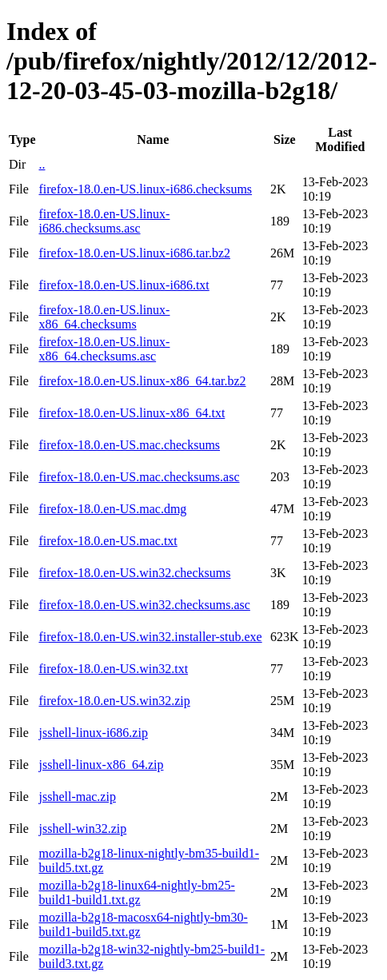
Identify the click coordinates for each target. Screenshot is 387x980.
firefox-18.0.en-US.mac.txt (108, 541)
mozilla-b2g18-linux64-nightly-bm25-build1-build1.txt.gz (136, 892)
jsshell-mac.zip (77, 797)
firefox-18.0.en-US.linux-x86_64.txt (132, 413)
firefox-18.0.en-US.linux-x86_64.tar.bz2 (142, 381)
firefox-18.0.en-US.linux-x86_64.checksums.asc (104, 349)
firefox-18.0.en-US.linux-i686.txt (124, 285)
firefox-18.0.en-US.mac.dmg (112, 509)
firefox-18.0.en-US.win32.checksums (134, 573)
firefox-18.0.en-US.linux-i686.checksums (145, 189)
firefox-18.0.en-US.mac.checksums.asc (139, 477)
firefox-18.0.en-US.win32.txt (113, 669)
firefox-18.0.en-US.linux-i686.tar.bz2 (134, 253)
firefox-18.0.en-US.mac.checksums (129, 445)
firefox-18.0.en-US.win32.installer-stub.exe (150, 637)
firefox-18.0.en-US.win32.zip (114, 701)
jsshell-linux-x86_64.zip (101, 765)
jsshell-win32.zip (82, 829)
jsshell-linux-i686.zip (93, 733)
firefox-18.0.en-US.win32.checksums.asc (144, 605)
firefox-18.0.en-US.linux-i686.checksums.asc (104, 221)
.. (42, 164)
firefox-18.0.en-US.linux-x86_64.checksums (104, 317)
